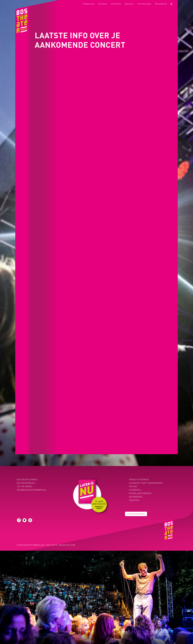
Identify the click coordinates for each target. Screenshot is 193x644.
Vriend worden (145, 4)
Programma (89, 4)
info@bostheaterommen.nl (32, 490)
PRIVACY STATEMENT (139, 479)
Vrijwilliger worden (140, 493)
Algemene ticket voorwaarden (146, 483)
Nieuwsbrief (161, 4)
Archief (133, 486)
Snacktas (102, 4)
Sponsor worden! (136, 514)
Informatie (116, 4)
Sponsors (129, 4)
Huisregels (135, 490)
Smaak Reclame (67, 545)
